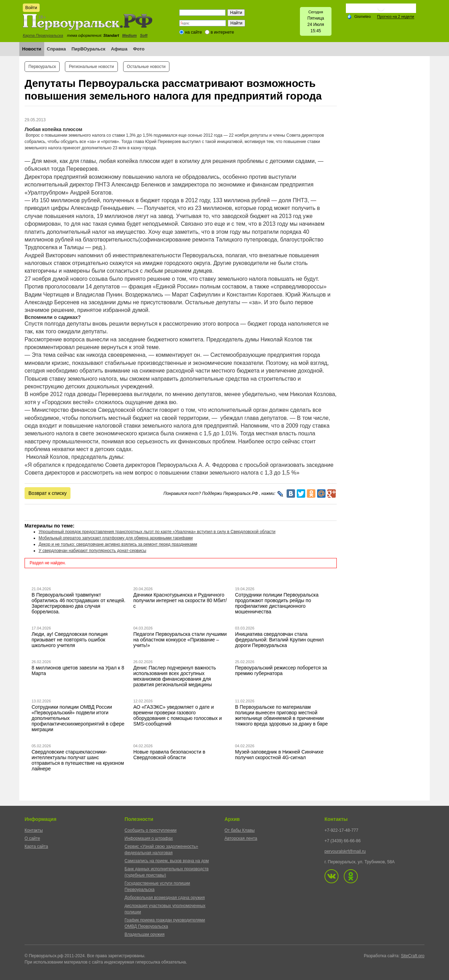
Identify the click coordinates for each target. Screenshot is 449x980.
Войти (31, 8)
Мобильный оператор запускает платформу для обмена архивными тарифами (116, 538)
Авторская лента (241, 838)
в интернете (222, 32)
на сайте (194, 32)
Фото (139, 49)
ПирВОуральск (89, 49)
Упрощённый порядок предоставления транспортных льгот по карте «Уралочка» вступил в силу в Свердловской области (157, 532)
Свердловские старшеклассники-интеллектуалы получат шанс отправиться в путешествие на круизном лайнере (78, 760)
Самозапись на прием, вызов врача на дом (167, 861)
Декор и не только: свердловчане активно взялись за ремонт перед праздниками (118, 544)
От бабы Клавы (240, 830)
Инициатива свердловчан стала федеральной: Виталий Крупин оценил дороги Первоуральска (279, 640)
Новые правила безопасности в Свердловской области (169, 755)
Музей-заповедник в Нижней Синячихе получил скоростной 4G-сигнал (279, 755)
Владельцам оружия (145, 934)
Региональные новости (91, 67)
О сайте (32, 838)
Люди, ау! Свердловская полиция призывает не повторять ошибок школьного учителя (70, 640)
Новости (32, 49)
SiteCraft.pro (413, 956)
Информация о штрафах (149, 838)
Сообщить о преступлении (150, 830)
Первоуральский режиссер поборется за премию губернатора (281, 671)
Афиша (119, 49)
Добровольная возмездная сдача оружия (165, 898)
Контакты (34, 830)
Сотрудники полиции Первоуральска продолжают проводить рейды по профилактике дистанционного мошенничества (277, 603)
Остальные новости (146, 67)
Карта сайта (36, 846)
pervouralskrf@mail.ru (345, 851)
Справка (56, 49)
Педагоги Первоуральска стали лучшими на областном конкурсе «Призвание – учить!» (180, 640)
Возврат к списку (48, 493)
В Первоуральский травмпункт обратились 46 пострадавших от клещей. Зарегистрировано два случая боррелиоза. (79, 603)
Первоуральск (42, 67)
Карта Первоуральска (43, 35)
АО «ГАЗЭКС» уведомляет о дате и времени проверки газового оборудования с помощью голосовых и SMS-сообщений (177, 715)
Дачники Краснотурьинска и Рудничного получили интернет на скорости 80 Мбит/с (180, 600)
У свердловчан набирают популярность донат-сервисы (92, 551)
